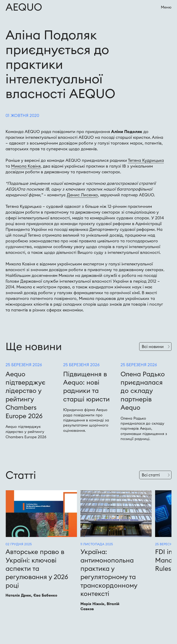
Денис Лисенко (82, 195)
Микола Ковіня (26, 166)
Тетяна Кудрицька (146, 160)
